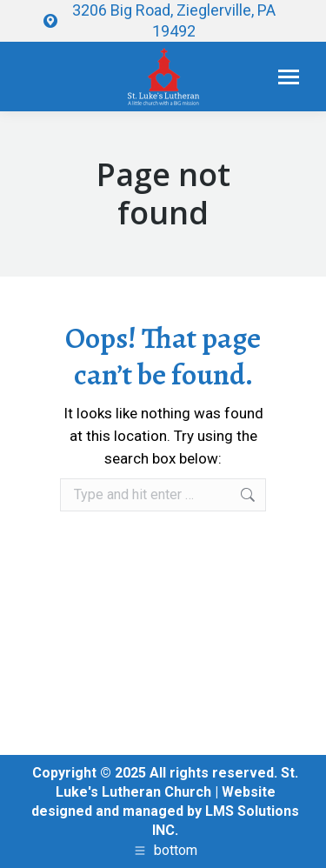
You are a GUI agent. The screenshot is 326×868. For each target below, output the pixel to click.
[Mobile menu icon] (289, 77)
